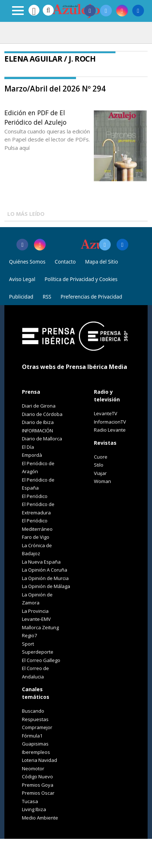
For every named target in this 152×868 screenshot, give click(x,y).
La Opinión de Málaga (46, 586)
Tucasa (30, 801)
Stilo (99, 465)
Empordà (32, 455)
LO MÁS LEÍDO (26, 214)
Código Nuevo (37, 776)
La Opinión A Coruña (45, 570)
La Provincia (35, 611)
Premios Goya (38, 785)
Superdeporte (38, 652)
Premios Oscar (38, 793)
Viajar (100, 473)
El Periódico (35, 496)
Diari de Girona (39, 406)
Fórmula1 (32, 736)
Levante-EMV (36, 619)
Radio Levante (110, 430)
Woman (102, 481)
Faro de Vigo (36, 537)
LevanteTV (106, 413)
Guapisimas (35, 744)
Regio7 (29, 635)
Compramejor (37, 727)
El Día (28, 447)
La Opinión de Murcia (45, 578)
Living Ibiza (34, 809)
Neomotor (33, 768)
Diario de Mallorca (42, 439)
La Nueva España (41, 562)
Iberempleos (36, 752)
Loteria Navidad (39, 760)
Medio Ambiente (40, 818)
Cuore (101, 457)
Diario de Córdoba (42, 414)
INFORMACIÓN (37, 431)
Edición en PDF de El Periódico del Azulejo (35, 117)
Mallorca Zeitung (40, 627)
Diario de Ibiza (38, 422)
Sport (28, 644)
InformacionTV (110, 422)
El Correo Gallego (41, 660)
